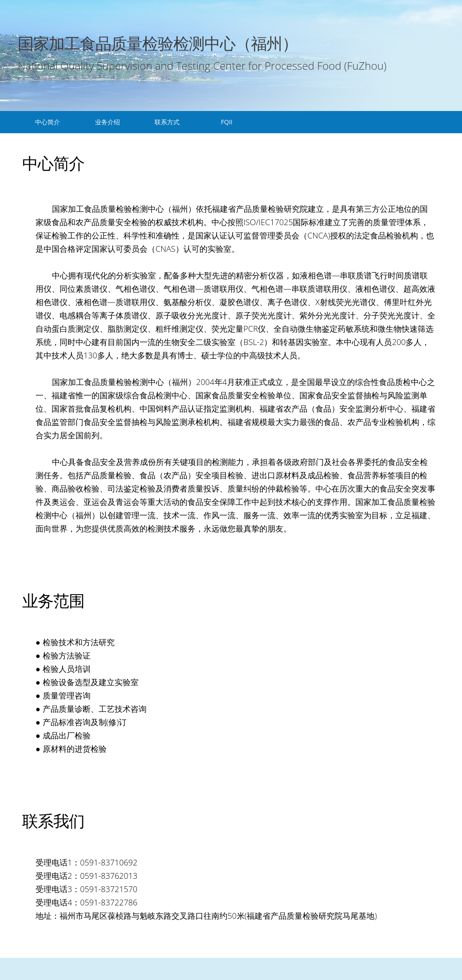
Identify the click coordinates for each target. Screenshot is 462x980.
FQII (227, 122)
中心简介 (48, 122)
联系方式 (167, 122)
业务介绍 (108, 122)
